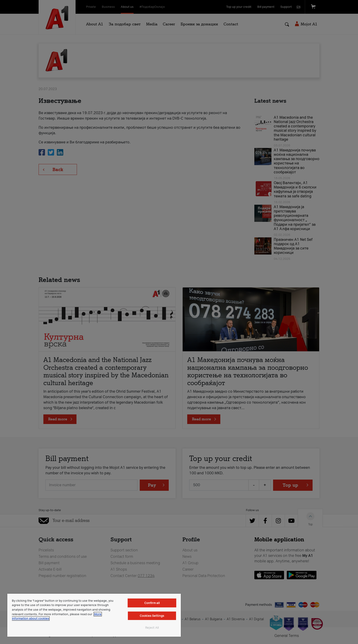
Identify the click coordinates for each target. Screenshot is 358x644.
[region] (94, 615)
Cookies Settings (152, 616)
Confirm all (152, 603)
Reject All (152, 628)
